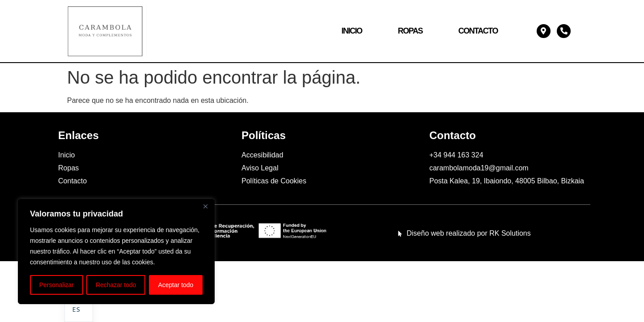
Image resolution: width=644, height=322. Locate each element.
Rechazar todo (116, 285)
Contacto (478, 31)
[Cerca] (205, 207)
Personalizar (56, 285)
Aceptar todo (176, 285)
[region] (116, 252)
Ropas (410, 31)
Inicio (352, 31)
